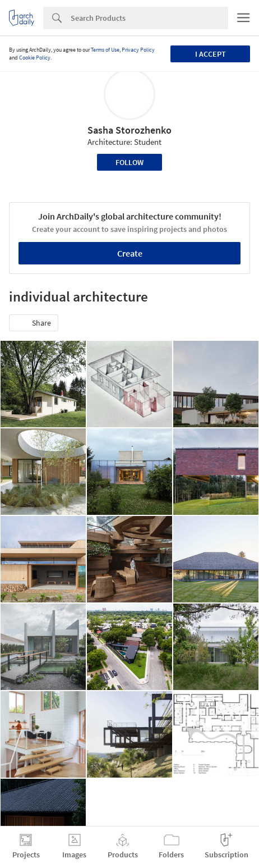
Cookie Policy (35, 58)
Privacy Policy (138, 50)
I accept (211, 54)
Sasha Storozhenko (129, 130)
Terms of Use (105, 50)
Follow (129, 162)
